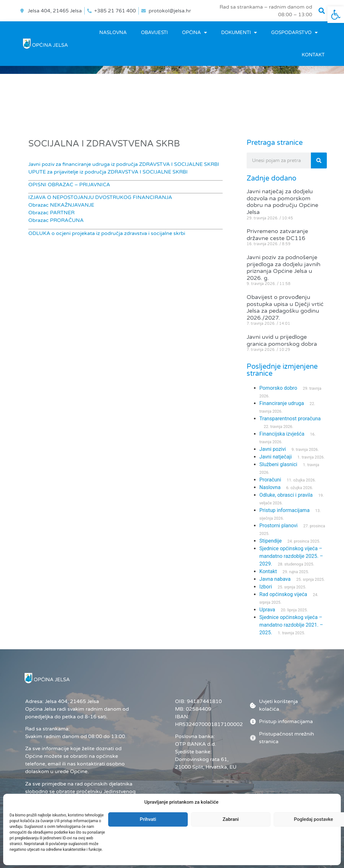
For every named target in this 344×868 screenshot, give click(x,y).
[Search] (319, 160)
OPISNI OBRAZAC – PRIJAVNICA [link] (69, 185)
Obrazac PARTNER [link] (51, 213)
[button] (322, 11)
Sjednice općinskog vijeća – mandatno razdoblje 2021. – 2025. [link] (291, 625)
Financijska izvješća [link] (282, 434)
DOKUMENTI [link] (239, 33)
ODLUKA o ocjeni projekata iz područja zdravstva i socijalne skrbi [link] (107, 233)
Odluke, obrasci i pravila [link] (286, 495)
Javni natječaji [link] (276, 457)
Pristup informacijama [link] (284, 510)
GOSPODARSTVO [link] (294, 33)
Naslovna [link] (113, 32)
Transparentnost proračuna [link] (290, 419)
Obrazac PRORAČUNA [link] (56, 220)
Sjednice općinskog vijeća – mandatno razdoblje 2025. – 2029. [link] (291, 556)
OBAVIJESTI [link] (154, 32)
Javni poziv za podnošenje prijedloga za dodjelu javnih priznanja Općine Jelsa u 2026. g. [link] (284, 268)
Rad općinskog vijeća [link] (283, 594)
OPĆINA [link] (194, 33)
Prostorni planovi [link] (278, 526)
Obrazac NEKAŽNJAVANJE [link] (61, 205)
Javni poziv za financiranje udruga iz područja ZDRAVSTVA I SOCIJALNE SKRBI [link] (124, 164)
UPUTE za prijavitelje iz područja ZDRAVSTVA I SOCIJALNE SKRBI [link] (108, 172)
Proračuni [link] (270, 480)
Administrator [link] (199, 847)
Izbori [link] (266, 587)
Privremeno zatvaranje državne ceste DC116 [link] (277, 235)
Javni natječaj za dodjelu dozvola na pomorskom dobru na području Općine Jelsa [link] (282, 202)
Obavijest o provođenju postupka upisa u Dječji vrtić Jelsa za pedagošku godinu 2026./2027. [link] (285, 307)
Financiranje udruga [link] (282, 403)
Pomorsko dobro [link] (278, 388)
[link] (336, 15)
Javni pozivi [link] (273, 449)
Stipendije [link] (270, 541)
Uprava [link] (267, 610)
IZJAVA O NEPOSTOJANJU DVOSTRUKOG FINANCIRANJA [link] (100, 197)
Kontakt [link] (313, 55)
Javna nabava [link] (275, 579)
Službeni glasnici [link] (278, 464)
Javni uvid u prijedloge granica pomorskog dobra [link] (282, 340)
